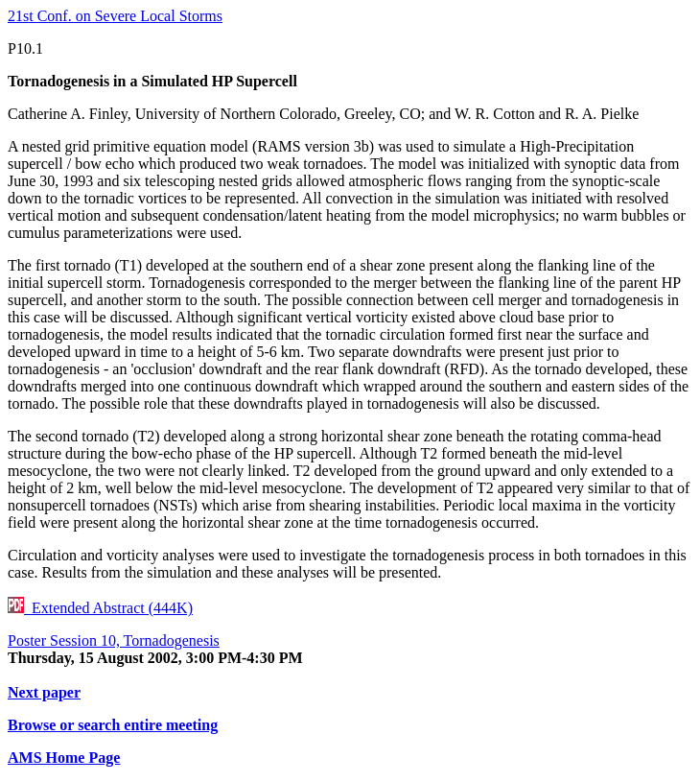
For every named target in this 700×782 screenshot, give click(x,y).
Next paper (44, 692)
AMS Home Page (64, 758)
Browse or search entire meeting (113, 725)
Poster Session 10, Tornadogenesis (114, 640)
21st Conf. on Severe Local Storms (115, 16)
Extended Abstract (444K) (100, 608)
